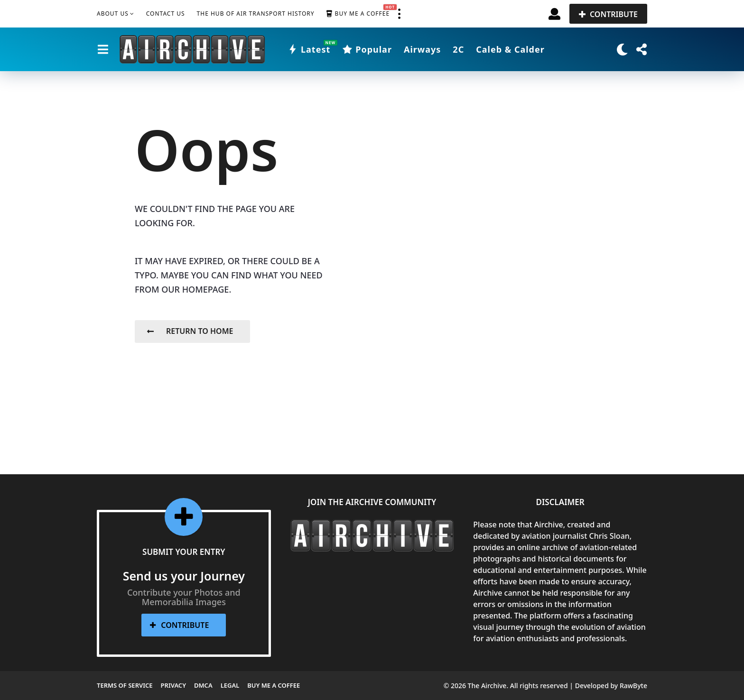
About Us (113, 14)
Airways (422, 49)
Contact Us (166, 14)
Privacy (173, 685)
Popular (367, 49)
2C (458, 49)
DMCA (203, 685)
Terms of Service (125, 685)
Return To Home (190, 331)
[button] (399, 14)
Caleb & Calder (510, 49)
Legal (230, 685)
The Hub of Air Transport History (256, 14)
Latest (309, 49)
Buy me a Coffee (358, 14)
